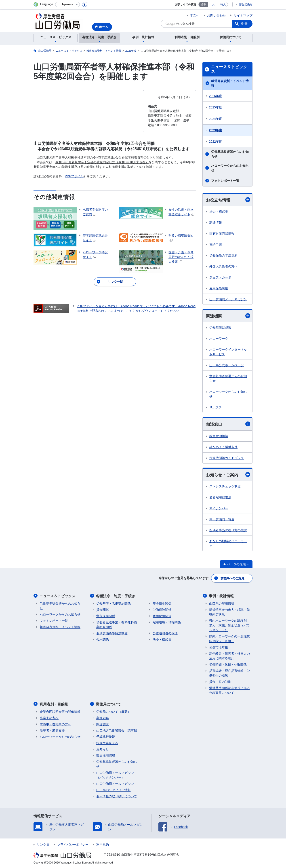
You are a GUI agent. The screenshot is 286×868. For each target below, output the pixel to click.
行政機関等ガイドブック (227, 458)
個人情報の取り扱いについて (117, 796)
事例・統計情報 (222, 596)
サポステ (216, 408)
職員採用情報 (106, 755)
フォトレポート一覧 (225, 181)
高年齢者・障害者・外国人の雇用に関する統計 (229, 656)
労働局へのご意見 (232, 578)
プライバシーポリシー (73, 844)
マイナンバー (219, 508)
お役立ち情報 (228, 200)
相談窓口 (228, 424)
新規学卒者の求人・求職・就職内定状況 (229, 612)
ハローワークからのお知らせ (230, 168)
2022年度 (216, 142)
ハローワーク (219, 339)
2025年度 (216, 107)
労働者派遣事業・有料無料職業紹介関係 (117, 624)
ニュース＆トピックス (229, 69)
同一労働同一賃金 (222, 519)
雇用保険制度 (219, 288)
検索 (244, 24)
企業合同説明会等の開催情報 (60, 711)
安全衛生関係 (162, 603)
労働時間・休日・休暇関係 (228, 664)
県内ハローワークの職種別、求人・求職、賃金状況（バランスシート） (229, 625)
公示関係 (103, 639)
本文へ (195, 15)
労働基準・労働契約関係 (114, 603)
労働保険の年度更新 (223, 255)
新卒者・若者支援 (52, 730)
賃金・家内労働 (220, 682)
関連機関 (228, 316)
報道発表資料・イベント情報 (230, 83)
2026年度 (216, 96)
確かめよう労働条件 (223, 447)
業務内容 (103, 718)
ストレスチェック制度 (225, 487)
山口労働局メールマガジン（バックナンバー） (115, 775)
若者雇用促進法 (220, 498)
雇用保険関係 (162, 616)
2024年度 (216, 119)
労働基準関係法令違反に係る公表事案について (229, 690)
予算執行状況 (106, 736)
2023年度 (216, 130)
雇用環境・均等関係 (167, 622)
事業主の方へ (49, 718)
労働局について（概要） (114, 711)
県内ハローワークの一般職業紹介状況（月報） (229, 638)
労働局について (109, 704)
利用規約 (103, 844)
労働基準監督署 (220, 328)
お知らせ (103, 749)
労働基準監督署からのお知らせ (230, 154)
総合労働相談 (219, 436)
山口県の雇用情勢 (222, 603)
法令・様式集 (219, 212)
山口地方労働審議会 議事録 (117, 730)
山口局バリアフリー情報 (114, 790)
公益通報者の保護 (165, 633)
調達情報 (216, 222)
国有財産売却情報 (222, 233)
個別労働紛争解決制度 (112, 633)
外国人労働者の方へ (223, 266)
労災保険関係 (106, 616)
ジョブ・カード (220, 277)
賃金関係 (103, 610)
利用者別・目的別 (54, 704)
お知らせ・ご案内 (228, 475)
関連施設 (103, 724)
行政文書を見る (107, 743)
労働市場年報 (219, 647)
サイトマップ (243, 15)
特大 (223, 4)
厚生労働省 (246, 4)
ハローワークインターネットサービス (228, 352)
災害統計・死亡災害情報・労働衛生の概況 (229, 673)
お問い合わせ (217, 15)
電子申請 (216, 244)
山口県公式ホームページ (227, 365)
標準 (203, 4)
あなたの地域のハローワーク (228, 544)
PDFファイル (74, 176)
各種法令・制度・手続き (116, 596)
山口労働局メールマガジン (228, 299)
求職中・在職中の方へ (55, 724)
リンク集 (43, 844)
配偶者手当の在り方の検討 (228, 530)
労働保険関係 (162, 610)
